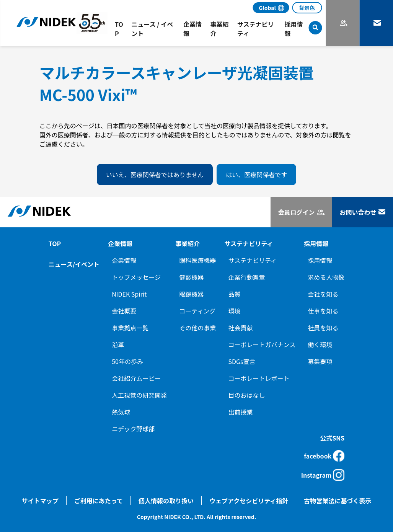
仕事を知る (323, 311)
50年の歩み (127, 361)
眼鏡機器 (191, 294)
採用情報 (320, 260)
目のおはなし (246, 395)
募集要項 (320, 361)
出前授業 (240, 412)
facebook (324, 456)
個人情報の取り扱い (166, 501)
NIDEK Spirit (129, 294)
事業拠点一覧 (130, 328)
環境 (234, 311)
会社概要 (124, 311)
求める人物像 (326, 277)
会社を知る (323, 294)
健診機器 (191, 277)
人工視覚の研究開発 (139, 395)
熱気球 (121, 412)
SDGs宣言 (242, 361)
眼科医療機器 (197, 260)
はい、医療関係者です (256, 175)
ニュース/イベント (74, 264)
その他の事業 (197, 328)
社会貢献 (240, 328)
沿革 (118, 344)
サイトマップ (40, 501)
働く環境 (320, 344)
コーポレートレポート (259, 378)
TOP (55, 243)
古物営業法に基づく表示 (338, 501)
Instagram (323, 475)
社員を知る (323, 328)
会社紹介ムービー (136, 378)
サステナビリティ (252, 260)
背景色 (307, 8)
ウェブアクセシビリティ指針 (249, 501)
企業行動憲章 (246, 277)
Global (267, 8)
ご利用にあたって (99, 501)
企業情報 (124, 260)
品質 (234, 294)
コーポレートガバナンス (262, 344)
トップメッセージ (136, 277)
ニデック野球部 (133, 429)
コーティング (197, 311)
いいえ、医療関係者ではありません (155, 175)
